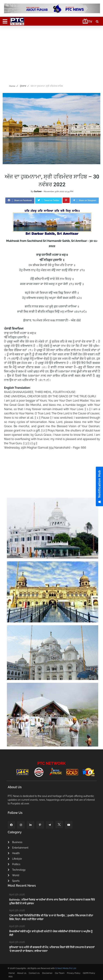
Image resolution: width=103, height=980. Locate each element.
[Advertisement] (51, 54)
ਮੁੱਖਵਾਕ (23, 86)
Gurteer (38, 191)
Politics (14, 864)
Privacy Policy (74, 973)
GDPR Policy (89, 973)
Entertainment (18, 848)
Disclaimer (47, 973)
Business (15, 842)
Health (14, 853)
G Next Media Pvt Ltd (66, 968)
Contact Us (34, 973)
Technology (17, 870)
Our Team (60, 973)
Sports (14, 881)
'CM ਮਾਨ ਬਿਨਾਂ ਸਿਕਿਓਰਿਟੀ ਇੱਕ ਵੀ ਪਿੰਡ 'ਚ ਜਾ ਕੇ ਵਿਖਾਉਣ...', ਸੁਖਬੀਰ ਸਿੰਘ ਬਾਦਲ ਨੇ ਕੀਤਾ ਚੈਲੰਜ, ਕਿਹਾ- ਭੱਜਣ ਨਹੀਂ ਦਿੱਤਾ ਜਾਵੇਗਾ (51, 917)
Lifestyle (15, 859)
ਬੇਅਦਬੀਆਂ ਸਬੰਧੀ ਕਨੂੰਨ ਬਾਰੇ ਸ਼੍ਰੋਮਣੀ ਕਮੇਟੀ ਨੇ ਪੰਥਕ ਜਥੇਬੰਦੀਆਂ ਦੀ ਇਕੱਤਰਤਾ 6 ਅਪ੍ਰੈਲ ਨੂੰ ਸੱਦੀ (51, 933)
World (13, 875)
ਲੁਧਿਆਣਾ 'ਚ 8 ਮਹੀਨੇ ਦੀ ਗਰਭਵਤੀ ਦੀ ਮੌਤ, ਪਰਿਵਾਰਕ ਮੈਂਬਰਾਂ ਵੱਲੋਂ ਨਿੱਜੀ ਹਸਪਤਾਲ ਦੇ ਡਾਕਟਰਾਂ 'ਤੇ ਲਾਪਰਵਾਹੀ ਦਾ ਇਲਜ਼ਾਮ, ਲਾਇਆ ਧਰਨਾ (52, 949)
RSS (11, 977)
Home (12, 86)
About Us (22, 973)
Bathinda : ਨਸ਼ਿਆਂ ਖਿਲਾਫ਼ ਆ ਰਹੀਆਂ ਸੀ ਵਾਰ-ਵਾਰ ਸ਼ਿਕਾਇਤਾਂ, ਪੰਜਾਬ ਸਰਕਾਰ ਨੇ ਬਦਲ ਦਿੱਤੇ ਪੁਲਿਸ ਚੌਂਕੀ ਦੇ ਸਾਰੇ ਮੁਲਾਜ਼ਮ (52, 902)
